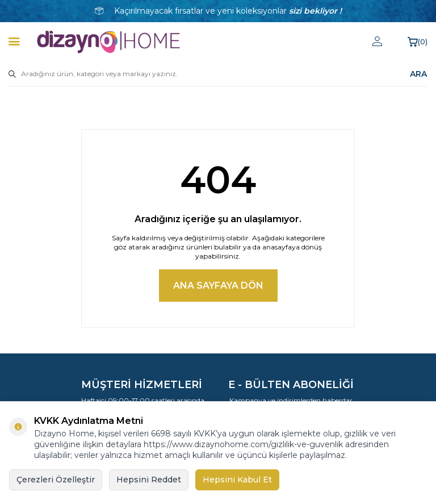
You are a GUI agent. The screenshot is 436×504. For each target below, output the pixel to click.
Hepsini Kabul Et (237, 480)
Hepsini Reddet (149, 480)
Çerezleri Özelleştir (56, 480)
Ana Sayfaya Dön (218, 286)
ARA (418, 74)
